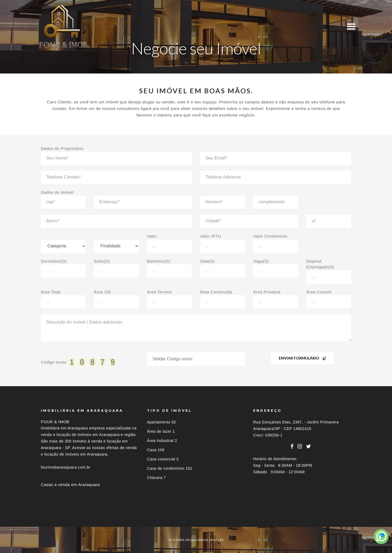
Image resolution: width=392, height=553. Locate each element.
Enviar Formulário (302, 358)
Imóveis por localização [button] (63, 517)
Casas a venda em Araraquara (70, 485)
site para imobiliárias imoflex (196, 540)
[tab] (196, 517)
